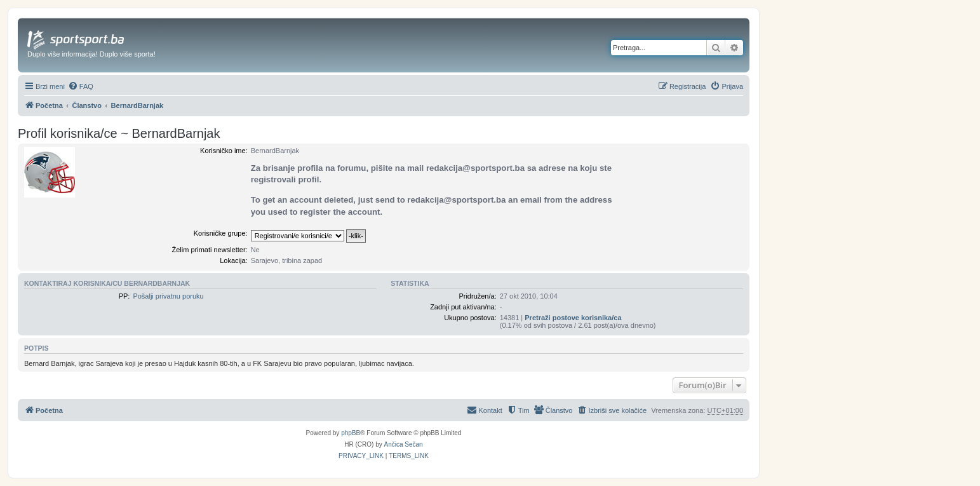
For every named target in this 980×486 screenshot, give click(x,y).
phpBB (351, 433)
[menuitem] (81, 86)
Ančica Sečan (404, 444)
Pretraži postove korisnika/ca (573, 318)
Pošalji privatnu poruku (168, 296)
